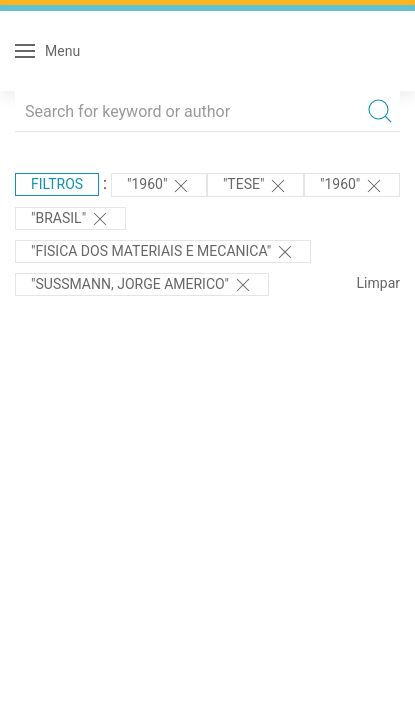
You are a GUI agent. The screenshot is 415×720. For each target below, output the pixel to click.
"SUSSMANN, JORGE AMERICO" (142, 285)
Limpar (378, 283)
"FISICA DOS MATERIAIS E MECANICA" (163, 252)
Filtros (57, 184)
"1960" (159, 186)
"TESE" (255, 186)
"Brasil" (70, 219)
